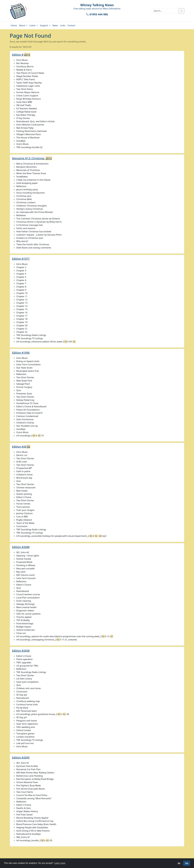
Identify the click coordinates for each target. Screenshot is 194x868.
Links (63, 25)
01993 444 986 (97, 14)
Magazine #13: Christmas (32, 158)
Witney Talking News (97, 5)
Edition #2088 (21, 547)
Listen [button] (33, 25)
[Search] (165, 11)
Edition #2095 (21, 757)
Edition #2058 (21, 651)
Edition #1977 (21, 259)
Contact (71, 25)
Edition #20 (21, 447)
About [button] (22, 25)
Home (14, 25)
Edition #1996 (21, 353)
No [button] (179, 863)
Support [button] (44, 25)
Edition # (21, 55)
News (55, 25)
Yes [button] (187, 863)
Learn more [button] (60, 863)
